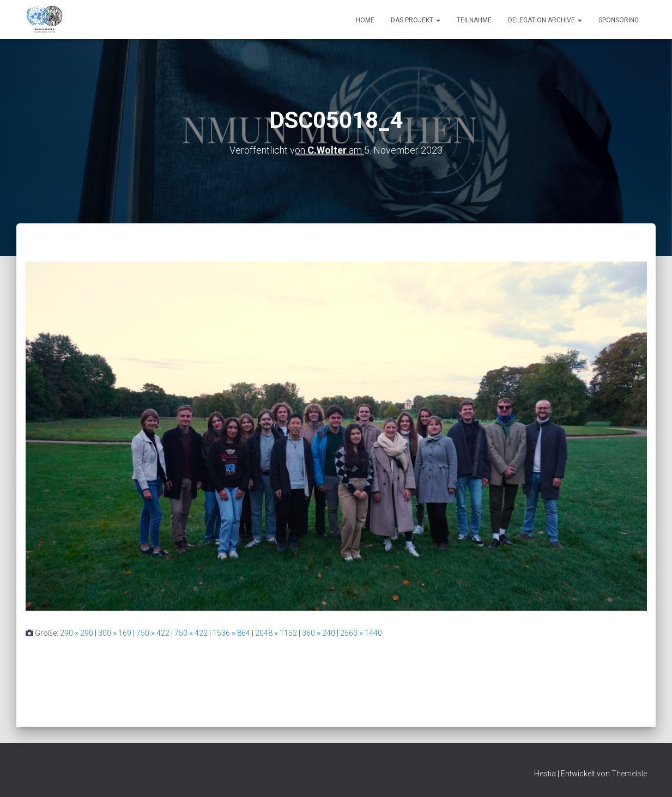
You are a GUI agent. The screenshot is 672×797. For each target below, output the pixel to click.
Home (365, 20)
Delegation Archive (545, 20)
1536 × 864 (231, 633)
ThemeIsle (629, 774)
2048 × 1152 (276, 633)
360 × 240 (319, 633)
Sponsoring (619, 20)
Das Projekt (416, 20)
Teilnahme (474, 20)
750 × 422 (153, 633)
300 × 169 (115, 633)
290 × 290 (77, 633)
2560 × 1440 (361, 633)
